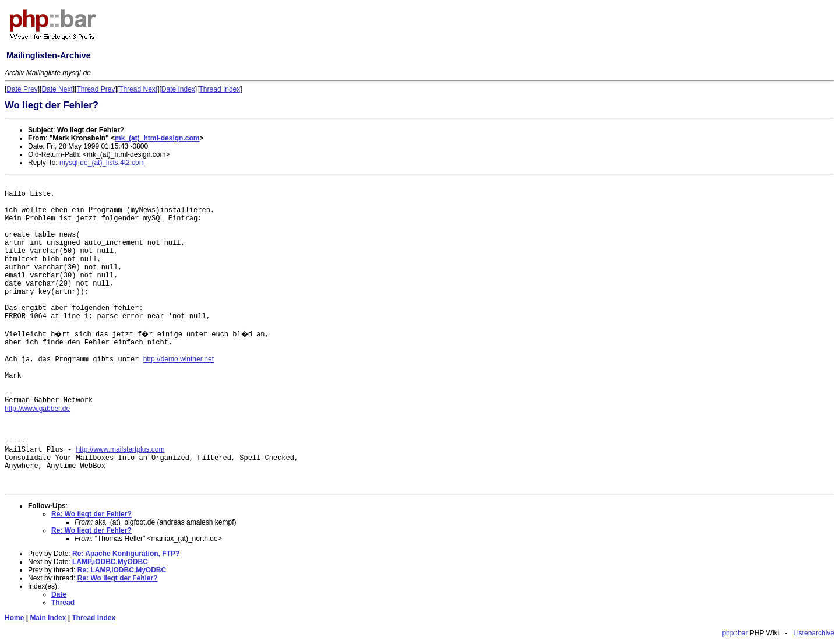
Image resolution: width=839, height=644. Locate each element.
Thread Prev (96, 89)
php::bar (735, 633)
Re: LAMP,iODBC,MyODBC (122, 570)
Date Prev (22, 89)
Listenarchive (814, 633)
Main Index (48, 618)
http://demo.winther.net (179, 359)
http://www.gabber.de (37, 409)
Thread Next (138, 89)
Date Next (57, 89)
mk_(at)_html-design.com (157, 138)
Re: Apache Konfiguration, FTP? (126, 554)
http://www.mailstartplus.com (120, 449)
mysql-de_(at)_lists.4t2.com (102, 163)
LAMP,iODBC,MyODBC (110, 562)
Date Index (178, 89)
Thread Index (220, 89)
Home (14, 618)
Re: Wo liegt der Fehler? (91, 514)
